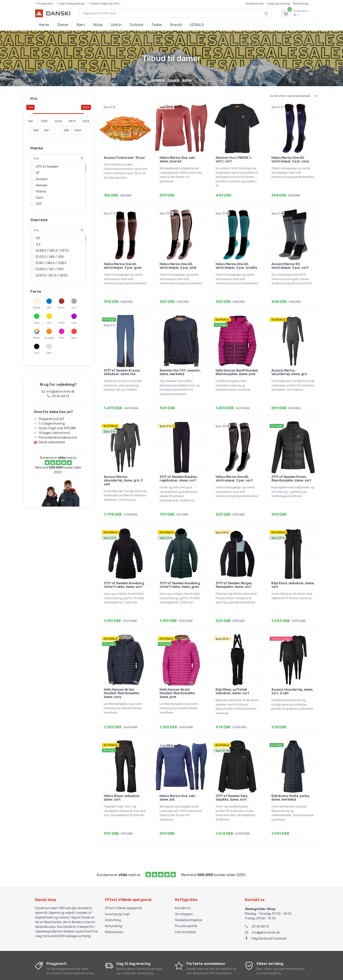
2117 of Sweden (47, 167)
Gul (49, 323)
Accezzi (42, 179)
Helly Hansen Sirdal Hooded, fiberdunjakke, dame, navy (122, 678)
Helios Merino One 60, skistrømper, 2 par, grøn (123, 263)
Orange (49, 338)
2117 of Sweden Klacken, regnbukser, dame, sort (179, 469)
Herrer (44, 25)
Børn (81, 25)
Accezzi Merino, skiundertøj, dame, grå (289, 366)
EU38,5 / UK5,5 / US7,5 (52, 251)
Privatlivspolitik (186, 904)
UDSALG (197, 25)
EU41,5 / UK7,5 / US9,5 (52, 275)
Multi (37, 338)
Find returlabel (185, 910)
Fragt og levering (278, 4)
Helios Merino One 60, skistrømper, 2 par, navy (290, 160)
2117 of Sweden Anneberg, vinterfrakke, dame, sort (124, 573)
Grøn (37, 323)
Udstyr (116, 25)
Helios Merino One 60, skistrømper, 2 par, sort (234, 469)
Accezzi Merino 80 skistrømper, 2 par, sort (290, 263)
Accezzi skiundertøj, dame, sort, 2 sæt (292, 676)
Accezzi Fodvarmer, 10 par (124, 158)
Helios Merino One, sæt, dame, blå (178, 779)
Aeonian (42, 185)
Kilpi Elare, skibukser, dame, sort (293, 573)
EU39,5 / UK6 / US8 (50, 257)
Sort (37, 353)
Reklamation (114, 910)
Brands (176, 25)
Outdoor (137, 25)
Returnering (301, 4)
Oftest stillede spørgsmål (123, 886)
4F (38, 173)
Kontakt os (183, 886)
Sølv (49, 353)
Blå (49, 308)
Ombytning (113, 898)
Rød (74, 338)
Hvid (62, 323)
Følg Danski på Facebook (266, 917)
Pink (61, 338)
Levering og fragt (117, 892)
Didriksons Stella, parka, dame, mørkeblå (291, 779)
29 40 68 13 (257, 905)
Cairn (39, 198)
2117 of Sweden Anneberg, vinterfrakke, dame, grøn (180, 573)
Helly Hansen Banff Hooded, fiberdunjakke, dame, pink (237, 366)
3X (38, 238)
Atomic (41, 192)
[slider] (30, 113)
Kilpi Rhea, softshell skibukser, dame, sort (232, 676)
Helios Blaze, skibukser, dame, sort (122, 779)
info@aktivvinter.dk (262, 911)
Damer (63, 25)
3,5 (38, 244)
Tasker (157, 25)
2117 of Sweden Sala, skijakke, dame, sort (232, 779)
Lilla (74, 323)
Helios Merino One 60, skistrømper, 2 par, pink (178, 263)
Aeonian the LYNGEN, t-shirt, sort (234, 160)
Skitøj (98, 25)
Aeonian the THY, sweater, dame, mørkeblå (180, 366)
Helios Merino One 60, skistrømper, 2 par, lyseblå (236, 263)
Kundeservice (255, 4)
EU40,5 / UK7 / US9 (50, 269)
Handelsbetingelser (189, 898)
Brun (61, 308)
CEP (39, 204)
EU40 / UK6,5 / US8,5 (51, 263)
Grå (74, 308)
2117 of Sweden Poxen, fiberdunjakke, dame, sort (291, 469)
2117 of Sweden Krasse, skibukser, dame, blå (122, 366)
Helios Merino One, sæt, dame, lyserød (178, 160)
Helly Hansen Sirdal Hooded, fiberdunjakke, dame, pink (178, 678)
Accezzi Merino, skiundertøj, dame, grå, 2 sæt (123, 471)
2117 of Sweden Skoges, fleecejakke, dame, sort (234, 573)
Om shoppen (184, 892)
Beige (37, 308)
